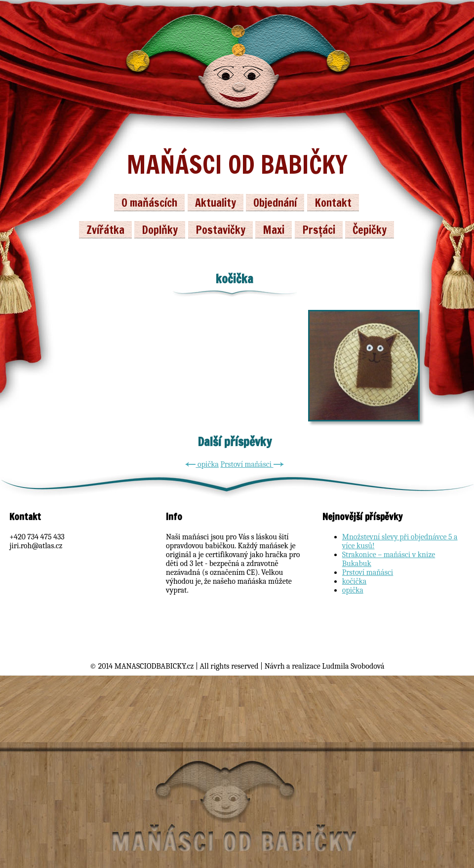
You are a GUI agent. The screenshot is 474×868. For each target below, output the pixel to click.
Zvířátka (105, 230)
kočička (355, 581)
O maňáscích (149, 203)
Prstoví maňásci (252, 464)
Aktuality (216, 203)
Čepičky (370, 230)
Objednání (275, 203)
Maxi (274, 230)
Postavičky (220, 230)
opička (202, 464)
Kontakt (333, 203)
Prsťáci (319, 230)
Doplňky (160, 230)
